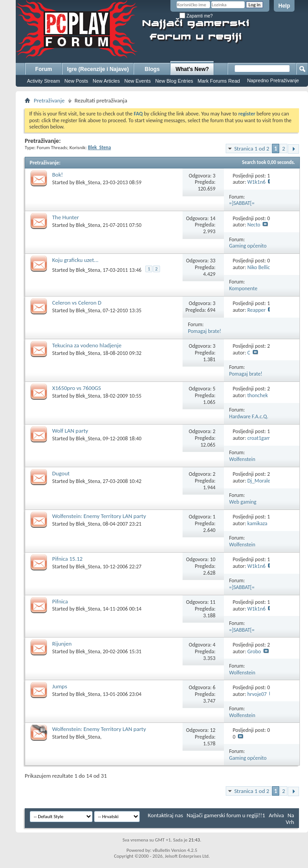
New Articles (106, 81)
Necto (254, 225)
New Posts (76, 81)
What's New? (192, 69)
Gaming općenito (248, 246)
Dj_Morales (260, 481)
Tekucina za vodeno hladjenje (87, 345)
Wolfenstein (242, 459)
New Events (137, 81)
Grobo (254, 651)
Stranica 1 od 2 (252, 148)
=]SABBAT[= (242, 203)
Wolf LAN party (70, 431)
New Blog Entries (174, 81)
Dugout (61, 473)
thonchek (258, 395)
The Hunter (65, 217)
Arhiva (277, 815)
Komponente (243, 288)
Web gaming (243, 502)
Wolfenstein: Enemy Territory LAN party (99, 516)
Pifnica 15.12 (67, 559)
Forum (43, 69)
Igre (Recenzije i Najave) (98, 69)
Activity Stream (43, 81)
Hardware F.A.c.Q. (249, 416)
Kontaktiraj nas (165, 815)
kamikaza (257, 523)
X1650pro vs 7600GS (76, 388)
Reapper (257, 310)
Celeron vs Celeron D (77, 303)
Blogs (152, 69)
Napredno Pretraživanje (273, 80)
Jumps (60, 686)
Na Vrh (290, 819)
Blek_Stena (88, 182)
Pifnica (60, 601)
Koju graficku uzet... (75, 260)
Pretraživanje (49, 100)
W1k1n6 (257, 182)
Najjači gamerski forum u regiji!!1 (226, 815)
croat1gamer (261, 438)
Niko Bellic (259, 267)
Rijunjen (62, 644)
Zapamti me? (196, 16)
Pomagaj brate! (205, 331)
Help (284, 6)
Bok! (58, 175)
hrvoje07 (257, 694)
